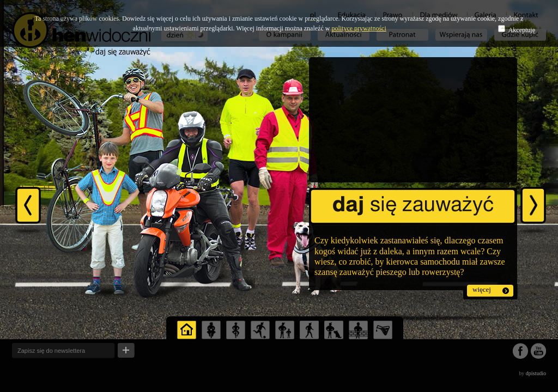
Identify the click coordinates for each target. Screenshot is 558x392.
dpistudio (536, 373)
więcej (482, 289)
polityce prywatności (359, 28)
